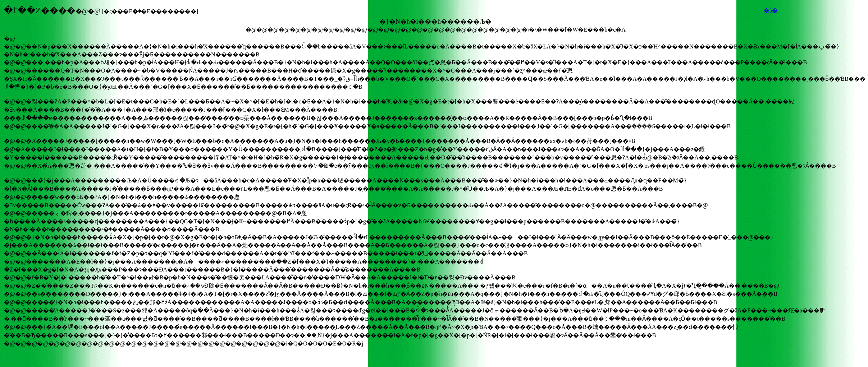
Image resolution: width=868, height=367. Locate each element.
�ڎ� (771, 10)
